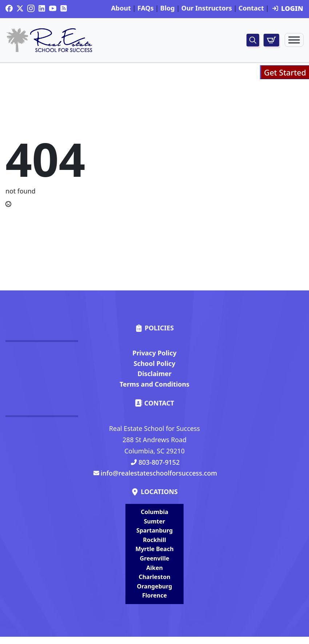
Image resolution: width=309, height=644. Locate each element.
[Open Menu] (294, 40)
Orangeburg (155, 586)
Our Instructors (207, 8)
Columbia (154, 512)
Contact (251, 8)
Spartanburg (154, 530)
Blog (168, 8)
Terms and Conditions (154, 384)
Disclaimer (154, 374)
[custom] (9, 8)
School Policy (155, 363)
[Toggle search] (253, 40)
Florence (154, 595)
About (121, 8)
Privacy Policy (154, 353)
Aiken (154, 568)
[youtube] (53, 8)
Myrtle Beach (154, 549)
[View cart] (271, 40)
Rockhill (154, 540)
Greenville (155, 558)
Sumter (154, 521)
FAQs (146, 8)
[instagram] (31, 8)
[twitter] (20, 8)
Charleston (154, 577)
